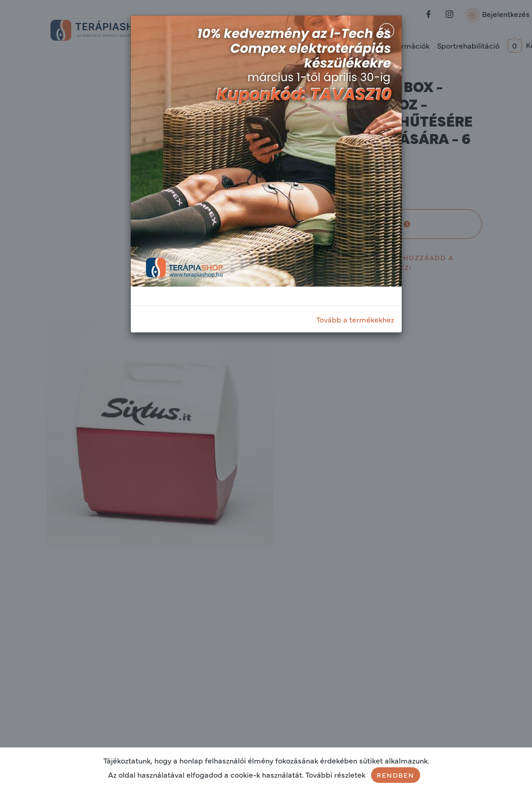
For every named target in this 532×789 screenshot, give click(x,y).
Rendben (396, 775)
